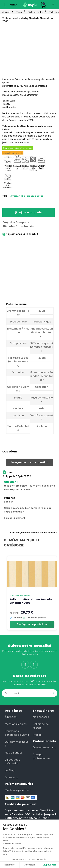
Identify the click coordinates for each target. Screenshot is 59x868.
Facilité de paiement (21, 804)
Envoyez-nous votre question (29, 462)
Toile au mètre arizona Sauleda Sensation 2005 (31, 601)
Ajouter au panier (29, 212)
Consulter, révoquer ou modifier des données (33, 533)
